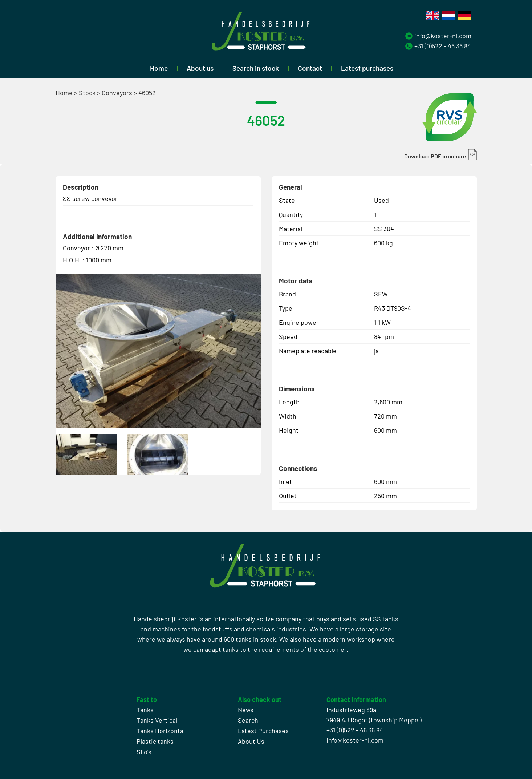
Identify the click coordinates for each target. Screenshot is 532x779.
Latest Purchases (263, 731)
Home (159, 68)
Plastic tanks (155, 741)
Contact (310, 68)
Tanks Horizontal (161, 731)
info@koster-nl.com (443, 36)
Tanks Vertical (157, 720)
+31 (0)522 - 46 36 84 (443, 46)
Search (248, 720)
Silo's (144, 752)
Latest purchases (367, 68)
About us (200, 68)
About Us (251, 741)
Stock (87, 93)
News (246, 710)
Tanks (145, 710)
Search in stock (256, 68)
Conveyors (117, 93)
